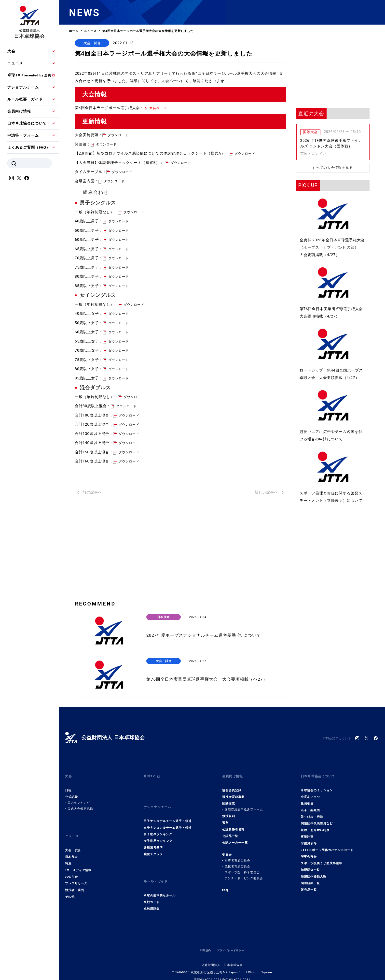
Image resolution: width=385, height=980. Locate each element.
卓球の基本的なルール (160, 882)
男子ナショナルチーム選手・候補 (168, 813)
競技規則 (229, 813)
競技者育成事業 (233, 793)
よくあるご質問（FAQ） (29, 147)
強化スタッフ (153, 846)
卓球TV (29, 75)
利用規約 (203, 937)
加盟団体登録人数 (314, 873)
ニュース (15, 63)
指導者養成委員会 (237, 857)
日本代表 (71, 849)
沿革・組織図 (310, 807)
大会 (11, 51)
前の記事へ (90, 494)
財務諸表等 (309, 840)
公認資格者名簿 (233, 826)
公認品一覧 (230, 833)
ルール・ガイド (157, 871)
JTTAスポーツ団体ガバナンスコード (327, 847)
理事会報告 (309, 853)
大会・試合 (92, 43)
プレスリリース (76, 875)
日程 (68, 787)
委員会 (227, 851)
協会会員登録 (232, 787)
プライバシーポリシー (232, 937)
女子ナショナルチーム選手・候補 (168, 819)
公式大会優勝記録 (80, 805)
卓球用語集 (152, 896)
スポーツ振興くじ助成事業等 (322, 860)
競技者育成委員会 (237, 863)
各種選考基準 (153, 839)
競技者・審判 (75, 882)
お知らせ (71, 868)
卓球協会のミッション (317, 787)
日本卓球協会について (27, 123)
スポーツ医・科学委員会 (242, 869)
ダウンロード (120, 136)
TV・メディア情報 (78, 862)
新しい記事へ (269, 494)
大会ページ (159, 109)
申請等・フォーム (23, 135)
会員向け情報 (19, 111)
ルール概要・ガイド (25, 99)
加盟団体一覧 (310, 866)
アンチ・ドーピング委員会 (244, 875)
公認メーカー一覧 (235, 839)
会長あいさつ (310, 793)
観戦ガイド (152, 889)
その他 (70, 888)
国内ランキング (79, 799)
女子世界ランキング (158, 833)
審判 (225, 819)
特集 (68, 855)
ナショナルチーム (23, 87)
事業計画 (307, 833)
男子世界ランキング (158, 826)
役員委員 (307, 800)
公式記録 (71, 793)
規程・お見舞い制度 (315, 827)
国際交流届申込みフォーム (244, 806)
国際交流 (229, 800)
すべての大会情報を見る (333, 168)
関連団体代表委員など (317, 820)
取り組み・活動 (312, 813)
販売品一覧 (309, 886)
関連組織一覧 (310, 880)
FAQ (225, 887)
